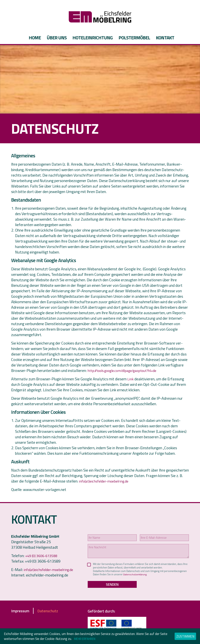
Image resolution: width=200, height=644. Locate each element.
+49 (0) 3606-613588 (43, 556)
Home (35, 38)
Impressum (23, 615)
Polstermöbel (134, 38)
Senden (112, 588)
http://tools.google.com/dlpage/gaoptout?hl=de (126, 370)
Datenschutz (55, 615)
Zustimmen (185, 636)
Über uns (57, 38)
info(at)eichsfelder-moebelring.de (106, 481)
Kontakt (165, 38)
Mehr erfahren (87, 639)
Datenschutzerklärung (165, 577)
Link (131, 379)
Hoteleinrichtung (93, 38)
